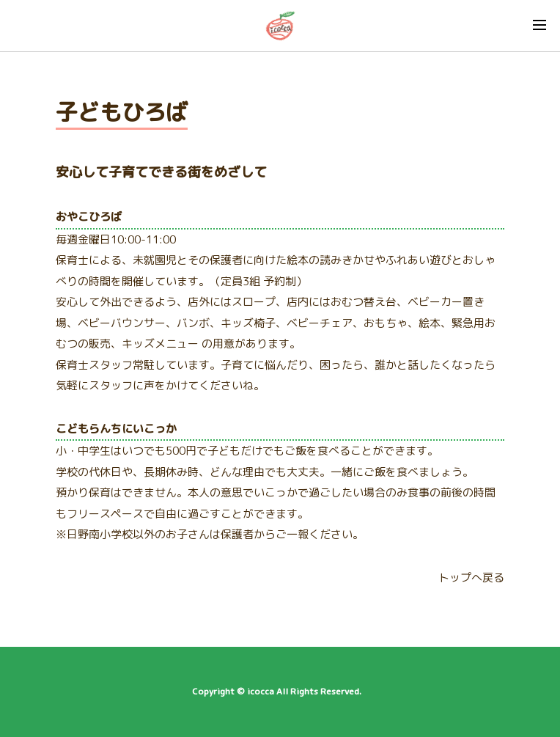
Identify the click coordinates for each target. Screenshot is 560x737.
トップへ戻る (471, 577)
